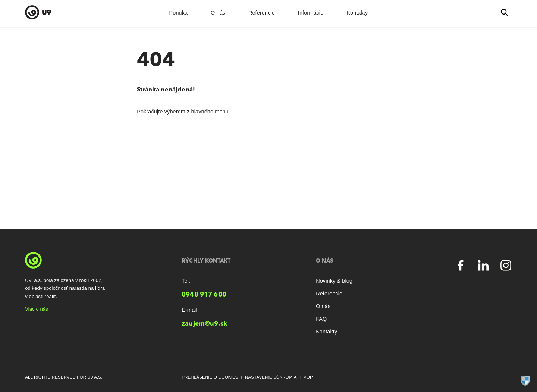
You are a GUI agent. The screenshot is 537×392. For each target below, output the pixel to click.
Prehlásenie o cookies (210, 377)
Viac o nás (37, 309)
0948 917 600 (204, 295)
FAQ (321, 319)
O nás (218, 13)
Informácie (311, 13)
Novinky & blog (334, 281)
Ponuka (179, 13)
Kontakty (357, 13)
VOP (308, 377)
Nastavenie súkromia (271, 377)
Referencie (262, 13)
